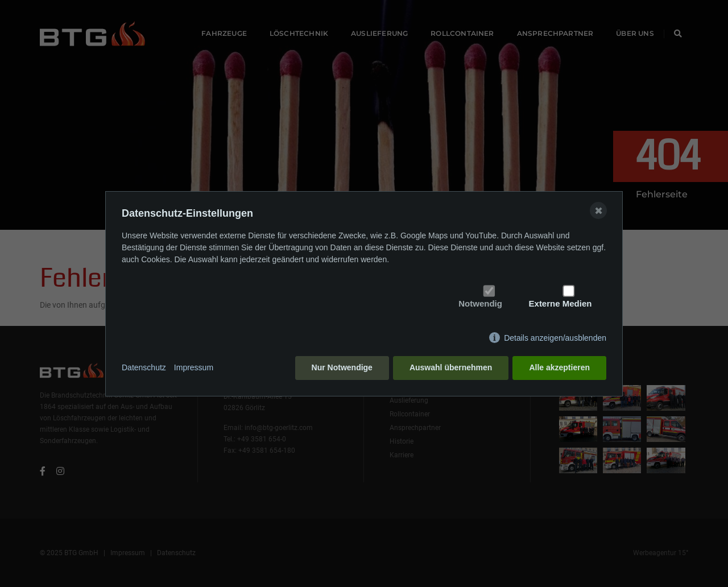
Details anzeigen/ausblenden (555, 338)
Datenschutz (144, 367)
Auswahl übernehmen (451, 367)
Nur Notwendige (342, 367)
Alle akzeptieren (559, 367)
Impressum (194, 367)
